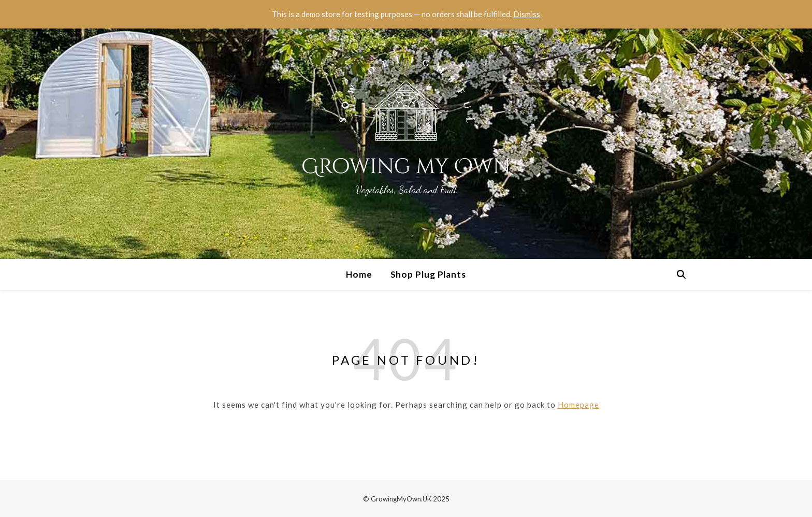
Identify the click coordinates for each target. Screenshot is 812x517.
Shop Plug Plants (428, 274)
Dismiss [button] (527, 14)
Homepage (578, 405)
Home (359, 274)
